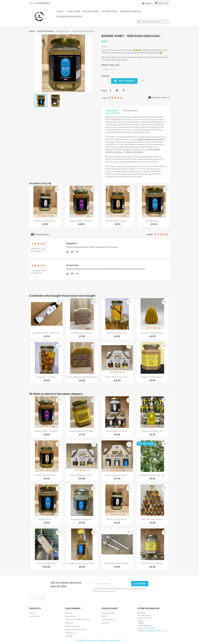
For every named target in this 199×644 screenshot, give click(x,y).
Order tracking (108, 613)
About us (69, 623)
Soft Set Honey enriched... (152, 563)
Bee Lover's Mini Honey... (152, 519)
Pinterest (123, 90)
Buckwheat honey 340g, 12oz (152, 475)
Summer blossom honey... (117, 431)
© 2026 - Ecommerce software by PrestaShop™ (100, 641)
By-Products (110, 11)
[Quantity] (104, 81)
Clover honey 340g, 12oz (152, 431)
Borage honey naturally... (82, 519)
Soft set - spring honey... (45, 221)
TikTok (43, 597)
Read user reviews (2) (159, 97)
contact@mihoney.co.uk (156, 631)
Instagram (37, 597)
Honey (60, 11)
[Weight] (110, 69)
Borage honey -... (154, 221)
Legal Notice (71, 616)
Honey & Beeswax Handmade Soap (82, 377)
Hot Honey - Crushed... (47, 377)
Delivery (69, 613)
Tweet (117, 90)
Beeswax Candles (130, 11)
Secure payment (72, 626)
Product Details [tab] (130, 111)
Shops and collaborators (76, 629)
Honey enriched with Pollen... (82, 431)
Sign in (104, 616)
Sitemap (69, 636)
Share (110, 90)
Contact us (70, 633)
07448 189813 (43, 3)
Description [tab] (113, 111)
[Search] (153, 22)
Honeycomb (73, 11)
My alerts (105, 623)
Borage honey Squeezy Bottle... (82, 563)
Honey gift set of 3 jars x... (117, 377)
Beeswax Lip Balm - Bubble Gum (47, 333)
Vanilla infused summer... (117, 333)
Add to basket (124, 81)
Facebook (32, 597)
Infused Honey (91, 11)
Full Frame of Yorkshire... (47, 563)
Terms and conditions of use (78, 620)
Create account (108, 620)
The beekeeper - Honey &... (82, 333)
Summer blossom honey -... (118, 221)
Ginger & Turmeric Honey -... (152, 377)
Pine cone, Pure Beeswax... (152, 333)
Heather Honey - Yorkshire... (81, 221)
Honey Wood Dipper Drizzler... (117, 563)
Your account (110, 608)
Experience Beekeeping (69, 17)
